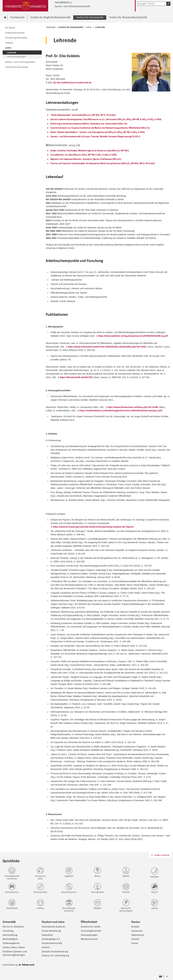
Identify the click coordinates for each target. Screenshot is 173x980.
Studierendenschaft (52, 943)
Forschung (8, 931)
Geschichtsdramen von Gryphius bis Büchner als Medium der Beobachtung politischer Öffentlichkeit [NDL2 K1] (100, 128)
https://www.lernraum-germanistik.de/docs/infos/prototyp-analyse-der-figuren (93, 527)
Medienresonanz (89, 939)
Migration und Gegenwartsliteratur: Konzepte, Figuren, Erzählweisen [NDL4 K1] (86, 159)
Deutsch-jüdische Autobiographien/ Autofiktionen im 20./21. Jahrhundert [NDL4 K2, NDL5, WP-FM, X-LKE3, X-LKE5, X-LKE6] (106, 119)
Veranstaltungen (89, 935)
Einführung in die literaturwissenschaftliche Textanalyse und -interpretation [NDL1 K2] (89, 124)
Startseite (51, 27)
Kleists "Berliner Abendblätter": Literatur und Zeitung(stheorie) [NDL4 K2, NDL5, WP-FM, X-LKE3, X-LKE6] (97, 132)
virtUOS (46, 947)
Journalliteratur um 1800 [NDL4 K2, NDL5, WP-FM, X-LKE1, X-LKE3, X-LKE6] (83, 155)
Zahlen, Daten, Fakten (14, 947)
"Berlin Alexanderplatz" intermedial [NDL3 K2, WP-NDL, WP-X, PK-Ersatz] (83, 115)
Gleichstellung (10, 935)
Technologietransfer (91, 931)
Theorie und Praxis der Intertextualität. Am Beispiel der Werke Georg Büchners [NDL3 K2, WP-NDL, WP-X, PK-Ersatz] (103, 163)
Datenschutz (138, 935)
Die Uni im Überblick (13, 927)
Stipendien (47, 935)
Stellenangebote (11, 943)
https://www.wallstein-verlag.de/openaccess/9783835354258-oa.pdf (133, 336)
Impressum (137, 931)
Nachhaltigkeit (10, 939)
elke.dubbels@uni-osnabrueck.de (74, 83)
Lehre (89, 27)
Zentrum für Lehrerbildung (55, 956)
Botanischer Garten (91, 927)
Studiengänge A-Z (51, 939)
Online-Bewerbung (51, 931)
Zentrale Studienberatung (55, 951)
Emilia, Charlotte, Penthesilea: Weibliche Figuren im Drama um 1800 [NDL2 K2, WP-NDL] (90, 151)
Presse (135, 943)
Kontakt (135, 927)
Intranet (135, 939)
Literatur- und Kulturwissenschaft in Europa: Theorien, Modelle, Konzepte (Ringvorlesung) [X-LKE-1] (95, 136)
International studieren (53, 927)
